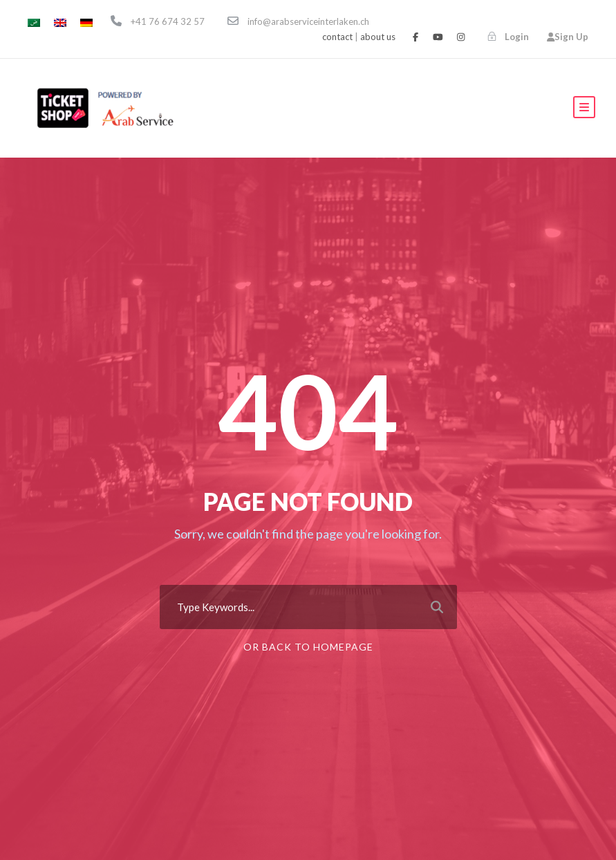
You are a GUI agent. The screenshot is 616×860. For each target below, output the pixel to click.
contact (337, 37)
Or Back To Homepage (308, 647)
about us (378, 37)
